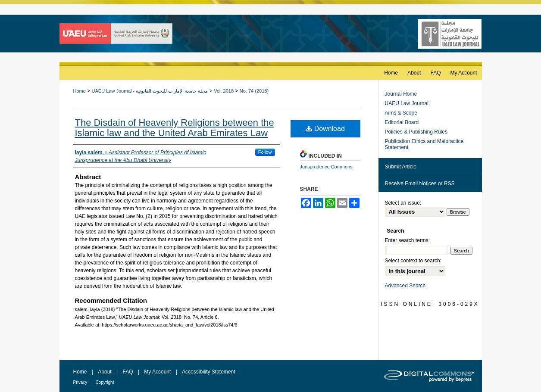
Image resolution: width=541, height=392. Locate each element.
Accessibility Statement (208, 372)
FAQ (128, 372)
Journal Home (401, 94)
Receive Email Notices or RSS (420, 184)
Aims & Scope (401, 113)
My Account (157, 372)
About (105, 372)
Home (80, 91)
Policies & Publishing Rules (416, 132)
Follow (265, 152)
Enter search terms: (408, 240)
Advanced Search (405, 286)
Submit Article (401, 167)
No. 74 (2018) (254, 91)
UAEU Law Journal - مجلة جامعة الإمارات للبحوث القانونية (150, 91)
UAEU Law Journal (407, 103)
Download (325, 129)
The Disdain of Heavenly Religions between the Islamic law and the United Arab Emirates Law (175, 128)
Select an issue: (403, 203)
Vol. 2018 (224, 91)
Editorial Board (402, 122)
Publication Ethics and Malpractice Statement (424, 144)
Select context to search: (413, 261)
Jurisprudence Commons (326, 167)
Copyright (105, 382)
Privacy (80, 382)
